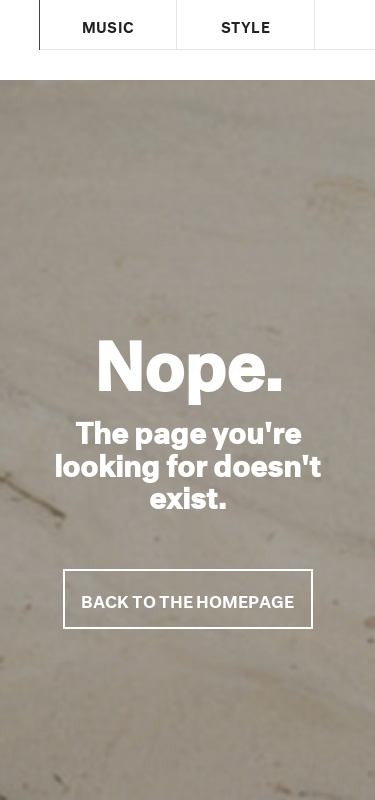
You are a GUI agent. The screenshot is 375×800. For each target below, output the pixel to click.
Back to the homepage (187, 598)
